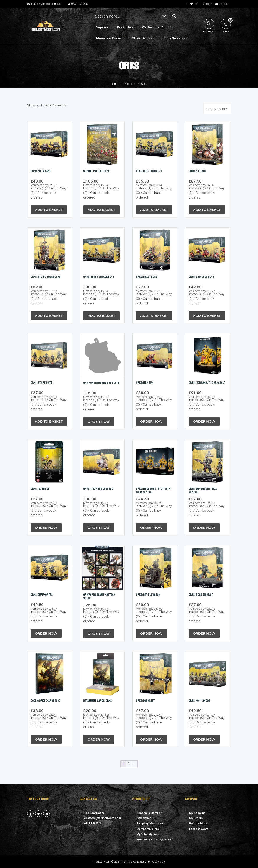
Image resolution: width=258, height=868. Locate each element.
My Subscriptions (148, 834)
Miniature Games (109, 38)
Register (222, 4)
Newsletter (144, 818)
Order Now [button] (99, 422)
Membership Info (148, 829)
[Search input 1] (126, 16)
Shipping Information (150, 823)
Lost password (199, 829)
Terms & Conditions (134, 862)
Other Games (142, 38)
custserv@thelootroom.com (45, 4)
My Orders (196, 818)
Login (208, 4)
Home (114, 84)
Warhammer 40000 (157, 27)
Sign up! (102, 27)
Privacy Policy (156, 862)
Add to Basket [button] (49, 210)
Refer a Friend (198, 823)
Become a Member (149, 813)
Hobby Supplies (173, 38)
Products (130, 84)
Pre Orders (125, 27)
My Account (197, 813)
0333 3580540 (78, 4)
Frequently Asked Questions (155, 839)
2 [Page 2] (128, 764)
